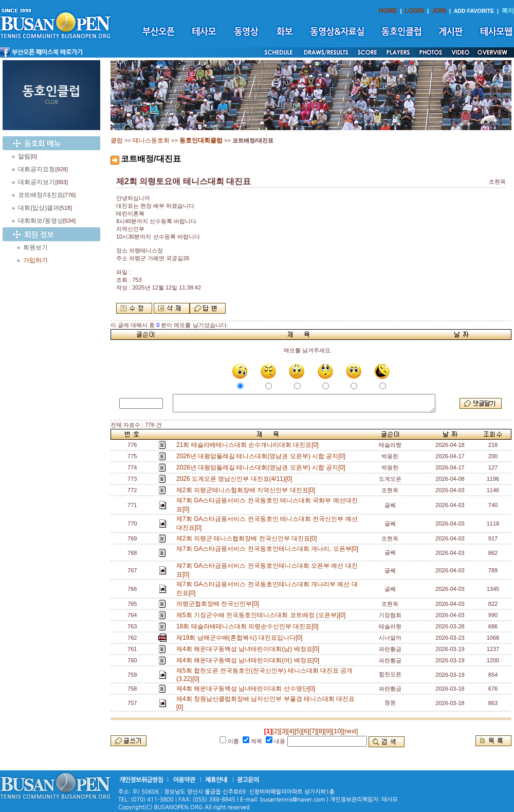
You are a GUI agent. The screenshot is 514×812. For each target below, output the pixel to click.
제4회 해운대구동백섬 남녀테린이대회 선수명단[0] (247, 689)
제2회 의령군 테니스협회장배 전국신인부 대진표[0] (248, 538)
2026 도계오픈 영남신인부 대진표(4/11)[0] (236, 479)
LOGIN (414, 11)
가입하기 (35, 260)
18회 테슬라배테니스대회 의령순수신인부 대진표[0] (249, 626)
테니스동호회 (151, 140)
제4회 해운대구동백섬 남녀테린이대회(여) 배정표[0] (250, 660)
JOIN (439, 11)
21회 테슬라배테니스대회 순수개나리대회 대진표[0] (249, 445)
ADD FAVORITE (474, 11)
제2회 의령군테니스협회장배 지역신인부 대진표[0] (247, 490)
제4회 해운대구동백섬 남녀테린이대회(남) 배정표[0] (250, 649)
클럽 (117, 140)
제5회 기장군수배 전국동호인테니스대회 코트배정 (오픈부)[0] (263, 615)
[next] (350, 731)
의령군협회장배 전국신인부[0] (219, 604)
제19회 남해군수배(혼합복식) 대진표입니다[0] (241, 638)
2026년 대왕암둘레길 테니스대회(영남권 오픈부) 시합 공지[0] (262, 456)
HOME (388, 11)
